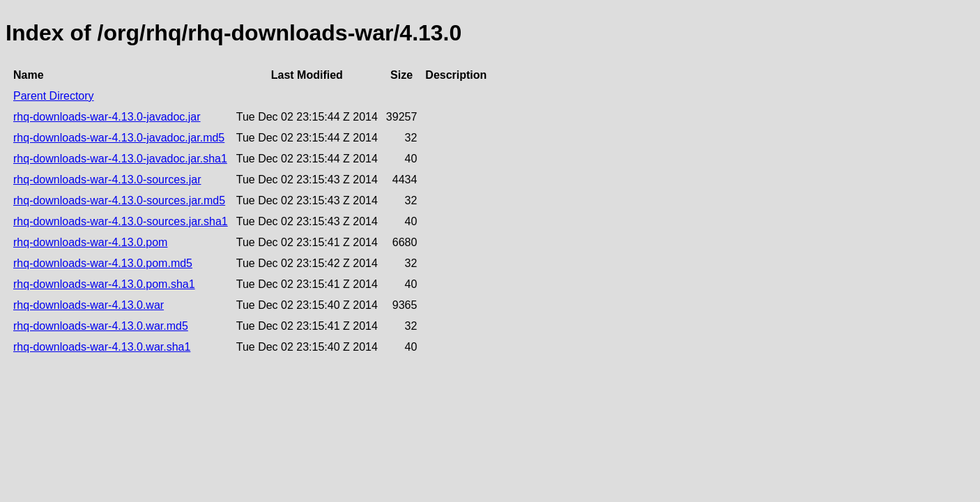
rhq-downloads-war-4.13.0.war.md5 (101, 326)
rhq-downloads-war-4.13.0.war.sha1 (102, 347)
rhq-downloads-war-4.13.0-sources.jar (107, 180)
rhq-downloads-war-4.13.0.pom (90, 242)
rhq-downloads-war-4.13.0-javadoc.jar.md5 (119, 138)
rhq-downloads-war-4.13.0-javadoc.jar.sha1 (120, 159)
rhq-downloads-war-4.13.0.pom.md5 (103, 263)
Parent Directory (54, 96)
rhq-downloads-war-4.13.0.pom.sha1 (104, 284)
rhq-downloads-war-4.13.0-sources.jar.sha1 (121, 221)
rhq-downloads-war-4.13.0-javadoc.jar (107, 117)
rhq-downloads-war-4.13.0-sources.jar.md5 (119, 200)
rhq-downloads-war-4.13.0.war (89, 305)
